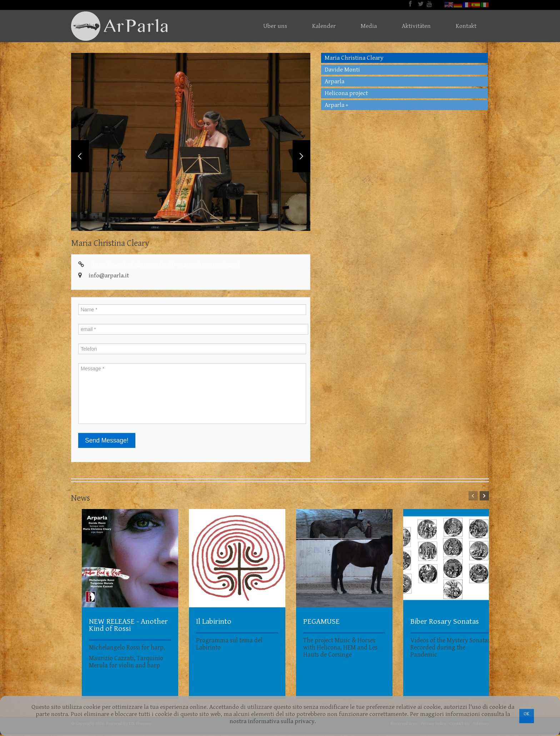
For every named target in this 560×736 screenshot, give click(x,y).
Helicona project (346, 93)
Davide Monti (342, 70)
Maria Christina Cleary (354, 58)
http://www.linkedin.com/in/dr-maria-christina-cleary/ (165, 266)
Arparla (334, 81)
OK (527, 714)
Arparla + (336, 105)
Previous (80, 157)
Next (301, 157)
